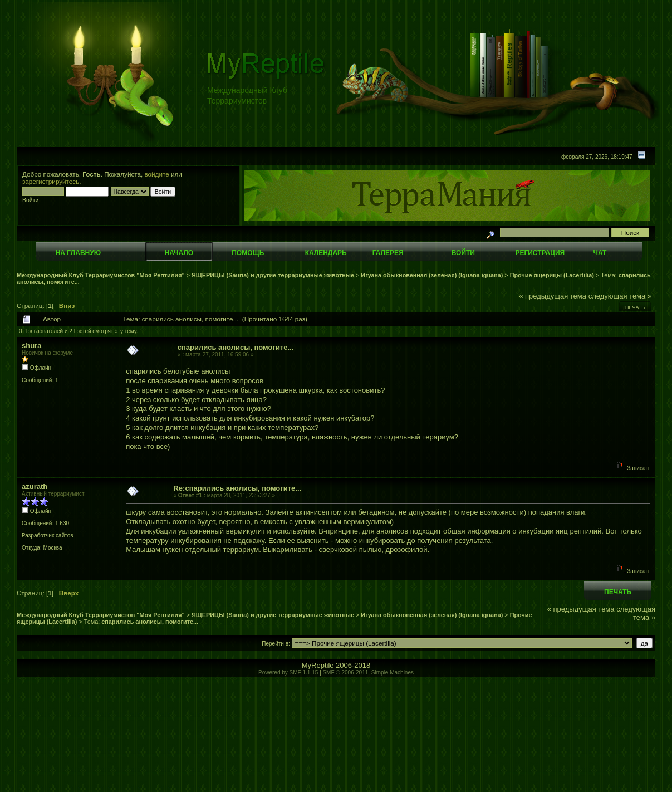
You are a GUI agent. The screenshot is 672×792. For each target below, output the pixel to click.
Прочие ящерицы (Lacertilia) (552, 275)
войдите (157, 174)
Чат (600, 253)
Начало (179, 253)
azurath (35, 487)
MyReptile (318, 665)
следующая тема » (620, 296)
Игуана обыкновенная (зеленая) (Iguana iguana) (432, 275)
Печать (635, 307)
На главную (78, 253)
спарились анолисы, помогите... (236, 347)
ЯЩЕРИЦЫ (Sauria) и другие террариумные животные (273, 275)
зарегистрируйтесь (51, 181)
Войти (463, 253)
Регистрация (540, 253)
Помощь (248, 253)
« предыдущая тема (553, 296)
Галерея (388, 253)
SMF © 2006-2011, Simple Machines (368, 673)
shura (31, 346)
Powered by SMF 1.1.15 (288, 673)
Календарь (326, 253)
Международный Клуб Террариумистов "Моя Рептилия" (101, 275)
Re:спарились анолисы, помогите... (237, 488)
